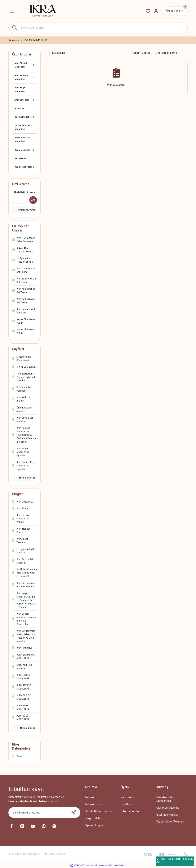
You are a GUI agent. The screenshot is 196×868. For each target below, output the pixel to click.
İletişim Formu (94, 804)
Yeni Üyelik (127, 797)
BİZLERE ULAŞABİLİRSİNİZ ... (175, 861)
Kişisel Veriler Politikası (170, 822)
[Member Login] (156, 11)
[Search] (98, 28)
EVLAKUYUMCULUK (36, 40)
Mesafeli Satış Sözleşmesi (165, 799)
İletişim (89, 797)
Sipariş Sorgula (94, 825)
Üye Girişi (126, 804)
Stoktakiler (59, 53)
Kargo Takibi (93, 818)
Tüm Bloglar (28, 728)
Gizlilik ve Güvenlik (168, 808)
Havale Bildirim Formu (98, 811)
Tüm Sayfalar (27, 478)
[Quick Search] (20, 200)
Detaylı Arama (27, 210)
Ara (33, 200)
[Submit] (73, 813)
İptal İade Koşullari (168, 815)
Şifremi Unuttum (131, 811)
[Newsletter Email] (44, 813)
